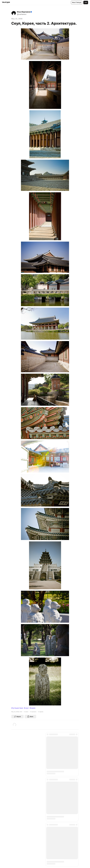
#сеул (26, 708)
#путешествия (17, 708)
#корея (32, 708)
